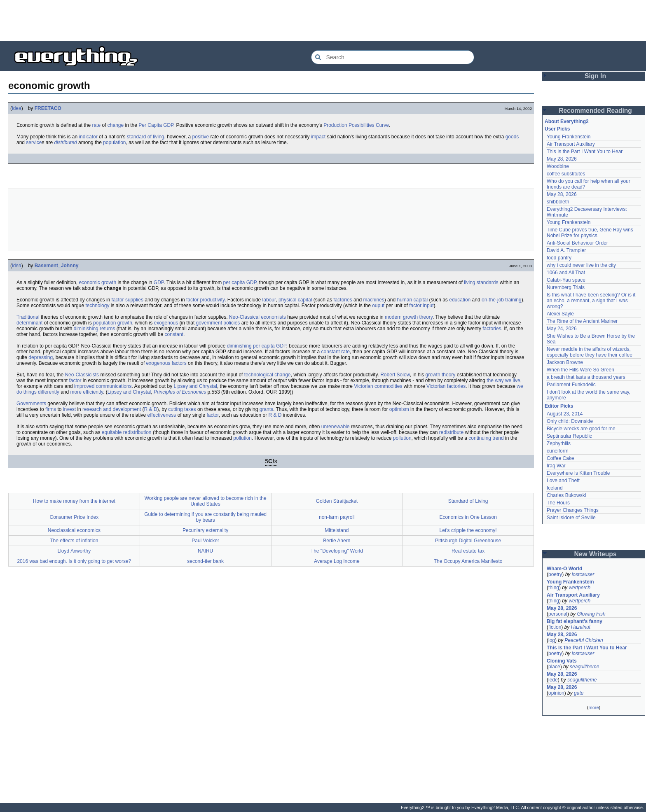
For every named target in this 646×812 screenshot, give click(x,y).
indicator (88, 137)
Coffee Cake (561, 458)
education (460, 300)
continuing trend (486, 438)
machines (373, 300)
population (114, 142)
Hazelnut (581, 627)
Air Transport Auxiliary (571, 144)
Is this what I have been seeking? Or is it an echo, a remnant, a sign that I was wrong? (592, 301)
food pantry (559, 258)
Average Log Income (337, 561)
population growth (113, 323)
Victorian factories (446, 386)
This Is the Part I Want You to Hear (585, 152)
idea (17, 108)
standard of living (146, 137)
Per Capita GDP (156, 125)
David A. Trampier (566, 250)
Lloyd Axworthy (74, 551)
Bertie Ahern (337, 541)
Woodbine (558, 166)
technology (97, 306)
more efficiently (87, 392)
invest (69, 409)
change (116, 125)
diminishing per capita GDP (257, 346)
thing (554, 588)
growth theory (441, 375)
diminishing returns (95, 329)
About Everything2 (567, 121)
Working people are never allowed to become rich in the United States (206, 501)
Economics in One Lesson (468, 517)
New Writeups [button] (596, 554)
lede (553, 680)
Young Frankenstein (569, 137)
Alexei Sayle (560, 314)
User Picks (557, 129)
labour (269, 300)
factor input (421, 306)
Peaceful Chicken (584, 640)
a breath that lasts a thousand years (586, 377)
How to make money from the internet (74, 501)
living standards (481, 282)
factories (343, 300)
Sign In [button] (595, 76)
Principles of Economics (180, 392)
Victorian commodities (378, 386)
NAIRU (205, 551)
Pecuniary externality (205, 530)
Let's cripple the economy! (468, 530)
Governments (31, 404)
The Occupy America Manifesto (468, 561)
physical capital (295, 300)
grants (266, 409)
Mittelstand (337, 530)
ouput (378, 306)
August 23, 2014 (565, 414)
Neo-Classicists (82, 375)
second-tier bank (205, 561)
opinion (556, 693)
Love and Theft (563, 481)
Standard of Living (468, 501)
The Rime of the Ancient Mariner (582, 321)
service (34, 142)
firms (51, 409)
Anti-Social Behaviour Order (577, 243)
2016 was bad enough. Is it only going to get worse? (74, 561)
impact (318, 137)
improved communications (103, 386)
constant (174, 334)
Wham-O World (564, 569)
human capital (412, 300)
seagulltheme (584, 667)
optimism (399, 409)
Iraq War (556, 466)
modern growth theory (409, 317)
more (593, 707)
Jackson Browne (565, 362)
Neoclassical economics (74, 530)
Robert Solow (395, 375)
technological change (268, 375)
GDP (159, 282)
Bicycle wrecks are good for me (581, 429)
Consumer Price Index (74, 517)
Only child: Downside (570, 421)
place (554, 667)
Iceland (555, 488)
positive (201, 137)
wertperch (579, 588)
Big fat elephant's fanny (575, 621)
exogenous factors (166, 363)
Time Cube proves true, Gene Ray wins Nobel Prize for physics (591, 233)
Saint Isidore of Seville (571, 518)
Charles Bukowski (566, 495)
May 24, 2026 (562, 329)
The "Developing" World (337, 551)
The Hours (558, 503)
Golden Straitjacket (337, 501)
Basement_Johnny (57, 266)
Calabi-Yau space (566, 280)
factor (75, 380)
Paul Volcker (205, 541)
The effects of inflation (74, 541)
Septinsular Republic (569, 436)
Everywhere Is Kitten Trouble (578, 473)
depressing (41, 357)
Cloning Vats (562, 661)
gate (579, 693)
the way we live (503, 380)
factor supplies (128, 300)
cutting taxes (182, 409)
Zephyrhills (559, 443)
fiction (555, 627)
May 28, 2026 (562, 159)
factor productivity (205, 300)
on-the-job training (502, 300)
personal (558, 614)
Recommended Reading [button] (595, 111)
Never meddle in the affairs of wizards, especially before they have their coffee (590, 352)
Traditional (28, 317)
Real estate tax (468, 551)
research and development (112, 409)
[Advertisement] (323, 21)
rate (96, 125)
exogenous (166, 323)
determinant (29, 323)
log (552, 640)
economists (273, 317)
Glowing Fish (591, 614)
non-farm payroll (337, 517)
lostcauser (583, 574)
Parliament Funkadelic (571, 385)
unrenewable (336, 427)
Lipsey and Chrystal (195, 386)
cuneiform (558, 451)
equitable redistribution (127, 432)
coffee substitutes (566, 174)
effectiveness (162, 415)
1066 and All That (566, 273)
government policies (218, 323)
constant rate (336, 352)
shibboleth (558, 202)
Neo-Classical (244, 317)
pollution (242, 438)
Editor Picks (559, 406)
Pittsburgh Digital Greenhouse (468, 541)
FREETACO (48, 108)
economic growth (97, 282)
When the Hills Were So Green (580, 370)
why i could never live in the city (581, 265)
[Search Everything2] (393, 57)
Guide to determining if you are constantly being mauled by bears (205, 517)
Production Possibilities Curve (356, 125)
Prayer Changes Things (573, 510)
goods (512, 137)
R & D (151, 409)
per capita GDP (240, 282)
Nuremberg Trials (566, 287)
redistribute (451, 432)
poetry (555, 574)
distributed (65, 142)
